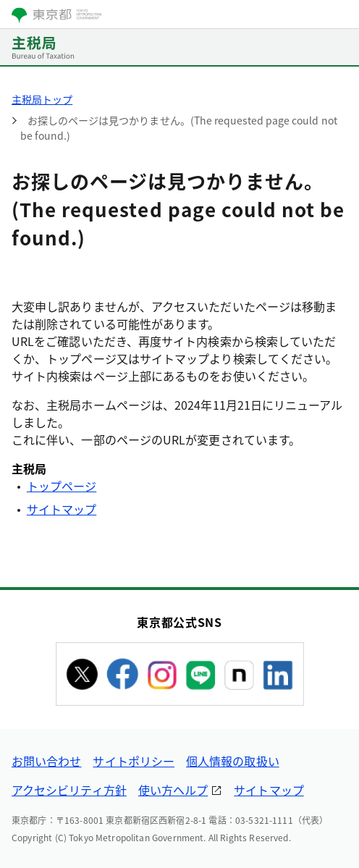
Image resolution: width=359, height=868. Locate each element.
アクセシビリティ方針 (69, 790)
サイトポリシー (134, 761)
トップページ (62, 486)
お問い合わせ (46, 761)
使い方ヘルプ (173, 790)
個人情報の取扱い (233, 761)
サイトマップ (62, 509)
